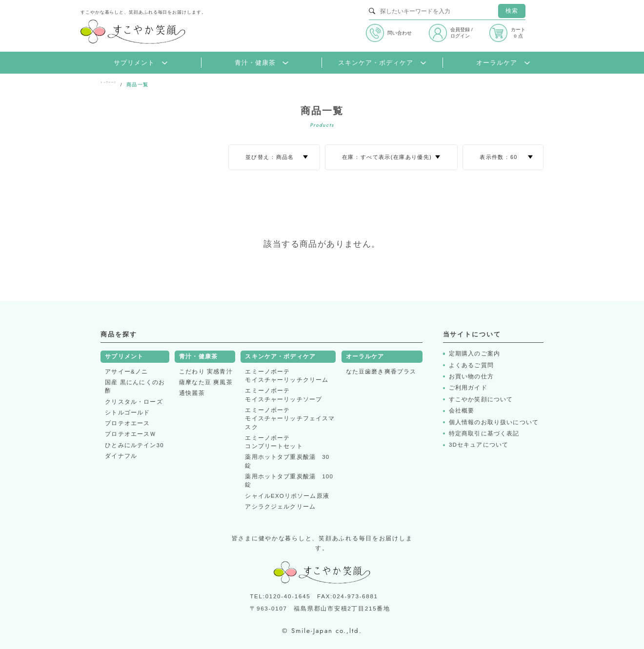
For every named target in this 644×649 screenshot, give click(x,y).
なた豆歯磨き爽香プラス (381, 372)
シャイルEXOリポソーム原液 (287, 496)
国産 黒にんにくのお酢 (135, 386)
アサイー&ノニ (126, 372)
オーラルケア (503, 63)
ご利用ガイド (468, 388)
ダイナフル (121, 456)
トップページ (117, 85)
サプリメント (141, 63)
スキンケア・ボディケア (382, 63)
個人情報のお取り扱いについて (494, 422)
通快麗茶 (192, 393)
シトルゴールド (127, 413)
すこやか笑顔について (481, 399)
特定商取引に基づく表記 (484, 433)
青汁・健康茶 (262, 63)
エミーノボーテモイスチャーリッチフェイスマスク (290, 419)
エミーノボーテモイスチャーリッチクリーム (287, 376)
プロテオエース (127, 423)
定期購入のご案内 (474, 354)
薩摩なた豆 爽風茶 (206, 382)
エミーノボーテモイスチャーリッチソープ (283, 395)
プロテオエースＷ (131, 434)
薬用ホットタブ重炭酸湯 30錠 (287, 461)
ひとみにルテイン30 (134, 445)
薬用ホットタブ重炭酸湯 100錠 (289, 481)
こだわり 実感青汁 (206, 372)
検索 (512, 11)
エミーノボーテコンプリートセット (274, 442)
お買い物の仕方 (471, 376)
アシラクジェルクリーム (280, 507)
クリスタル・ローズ (134, 402)
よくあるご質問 (471, 365)
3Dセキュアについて (479, 445)
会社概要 (462, 411)
